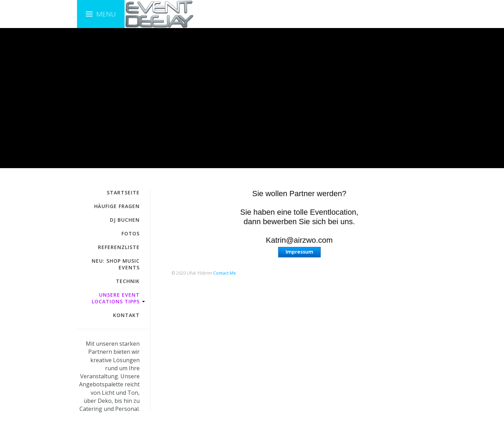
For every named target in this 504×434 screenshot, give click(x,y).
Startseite (123, 192)
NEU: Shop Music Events (116, 264)
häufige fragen (117, 206)
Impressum (299, 252)
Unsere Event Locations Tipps (116, 298)
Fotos (131, 233)
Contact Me (225, 273)
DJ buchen (125, 220)
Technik (128, 281)
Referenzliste (119, 247)
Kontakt (126, 315)
